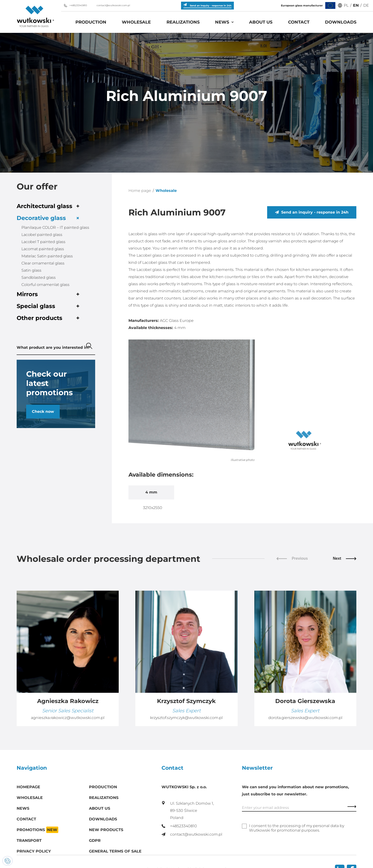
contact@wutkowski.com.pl (110, 5)
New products (106, 830)
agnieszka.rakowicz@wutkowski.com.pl (68, 718)
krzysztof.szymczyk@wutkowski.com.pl (186, 718)
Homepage (28, 787)
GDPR (95, 841)
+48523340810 (75, 5)
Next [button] (345, 558)
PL (346, 5)
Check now (43, 412)
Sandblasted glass (39, 277)
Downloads (341, 22)
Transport (29, 841)
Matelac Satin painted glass (47, 256)
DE (366, 5)
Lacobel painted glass (42, 235)
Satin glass (31, 270)
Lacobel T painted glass (43, 242)
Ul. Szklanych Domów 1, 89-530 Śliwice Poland (188, 810)
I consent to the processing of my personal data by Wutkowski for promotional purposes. (297, 828)
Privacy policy (34, 851)
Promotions (37, 830)
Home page (140, 191)
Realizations (183, 22)
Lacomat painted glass (43, 249)
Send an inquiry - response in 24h (312, 212)
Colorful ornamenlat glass (45, 285)
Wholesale (136, 22)
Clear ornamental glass (43, 263)
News (222, 22)
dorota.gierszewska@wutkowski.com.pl (305, 718)
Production (91, 22)
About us (261, 22)
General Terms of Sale (115, 851)
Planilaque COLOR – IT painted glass (55, 227)
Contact (299, 22)
